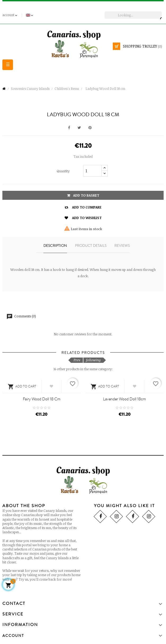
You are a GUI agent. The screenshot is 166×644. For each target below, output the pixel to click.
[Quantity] (92, 171)
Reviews (122, 246)
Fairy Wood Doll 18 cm (42, 399)
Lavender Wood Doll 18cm (124, 399)
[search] (133, 15)
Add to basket (83, 195)
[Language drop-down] (30, 15)
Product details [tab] (91, 246)
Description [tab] (55, 246)
